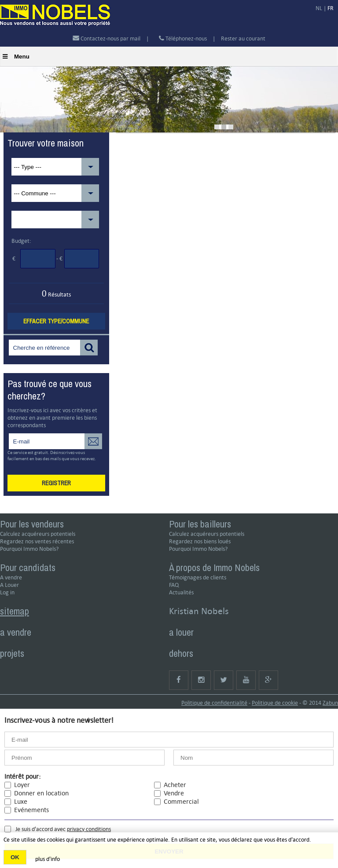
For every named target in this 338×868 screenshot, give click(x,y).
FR (331, 8)
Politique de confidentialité (214, 703)
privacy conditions (89, 829)
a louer (181, 632)
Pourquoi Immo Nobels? (29, 549)
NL (319, 8)
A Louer (9, 585)
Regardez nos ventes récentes (37, 541)
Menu (16, 57)
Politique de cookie (275, 703)
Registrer (56, 483)
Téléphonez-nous (183, 38)
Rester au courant (243, 38)
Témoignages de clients (198, 577)
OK (15, 857)
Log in (7, 592)
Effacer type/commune (56, 321)
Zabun (330, 703)
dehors (181, 653)
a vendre (16, 632)
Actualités (181, 592)
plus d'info (48, 859)
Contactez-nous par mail (107, 38)
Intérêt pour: (22, 776)
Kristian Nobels (199, 611)
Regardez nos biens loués (200, 541)
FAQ (174, 585)
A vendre (11, 577)
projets (12, 653)
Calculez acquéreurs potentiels (38, 534)
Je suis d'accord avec (63, 829)
